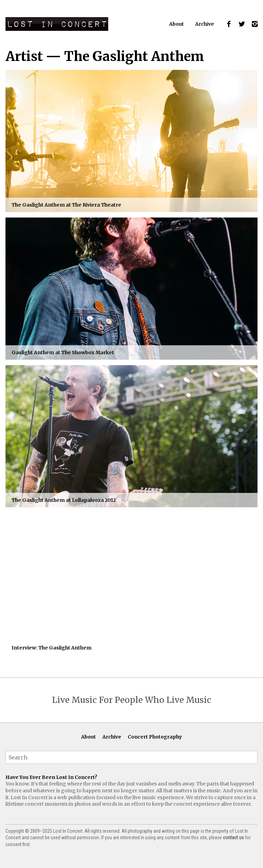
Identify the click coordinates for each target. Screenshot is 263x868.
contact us (233, 838)
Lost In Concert (57, 24)
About (177, 24)
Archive (205, 24)
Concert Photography (155, 737)
